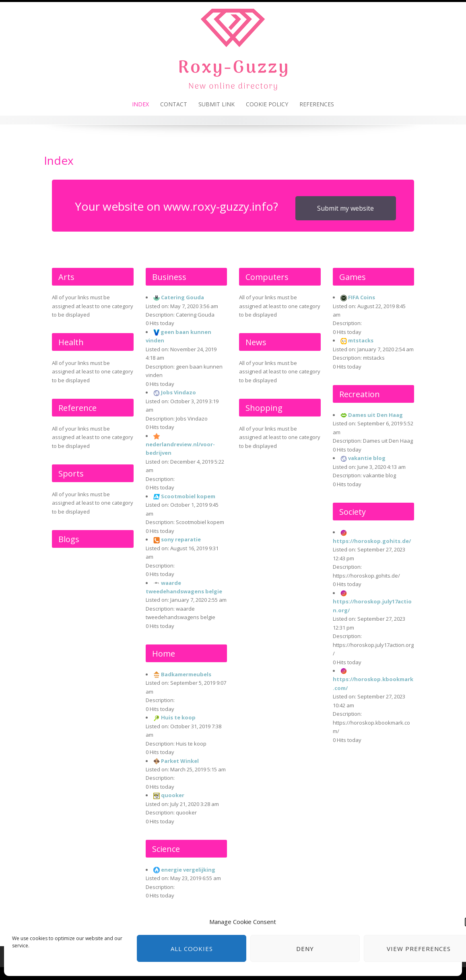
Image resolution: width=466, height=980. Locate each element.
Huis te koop (178, 717)
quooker (173, 795)
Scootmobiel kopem (188, 496)
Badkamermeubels (186, 674)
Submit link (217, 104)
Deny (305, 949)
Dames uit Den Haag (375, 415)
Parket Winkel (180, 761)
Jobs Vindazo (178, 392)
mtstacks (361, 340)
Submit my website (345, 208)
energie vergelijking (188, 870)
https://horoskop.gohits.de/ (372, 541)
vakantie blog (367, 458)
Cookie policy (267, 104)
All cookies (192, 949)
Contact (174, 104)
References (317, 104)
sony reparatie (181, 539)
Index (140, 104)
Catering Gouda (182, 297)
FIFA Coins (362, 297)
